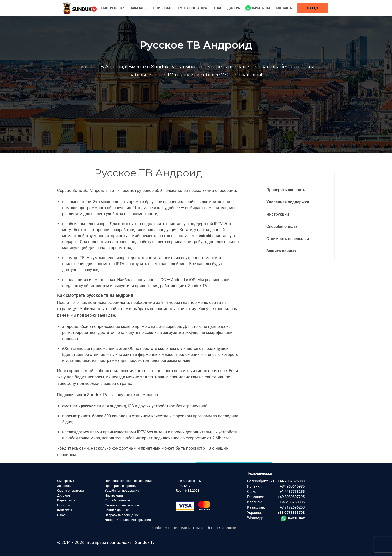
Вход (313, 8)
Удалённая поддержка (122, 491)
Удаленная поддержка (288, 202)
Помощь (64, 505)
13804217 (183, 486)
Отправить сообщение (122, 515)
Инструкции (278, 214)
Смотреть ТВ (111, 8)
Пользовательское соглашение (129, 481)
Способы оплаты (283, 227)
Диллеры (64, 496)
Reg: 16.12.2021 (188, 491)
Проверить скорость (286, 190)
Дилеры (234, 8)
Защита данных (281, 251)
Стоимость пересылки (288, 239)
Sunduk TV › (160, 528)
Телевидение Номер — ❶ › (192, 528)
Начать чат (261, 8)
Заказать (138, 8)
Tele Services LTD (189, 481)
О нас (217, 8)
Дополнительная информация (128, 520)
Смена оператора (192, 8)
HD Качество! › (227, 528)
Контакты (284, 8)
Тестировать (162, 8)
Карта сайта (66, 500)
